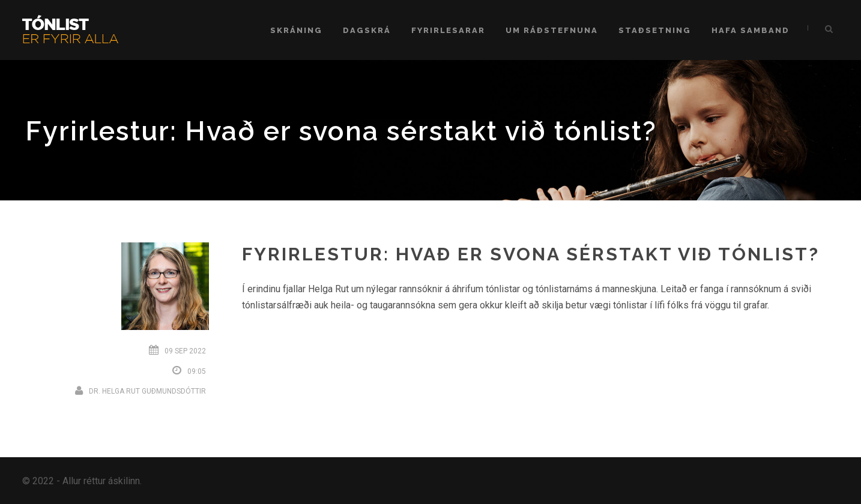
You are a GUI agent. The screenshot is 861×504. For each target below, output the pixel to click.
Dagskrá (367, 30)
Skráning (296, 30)
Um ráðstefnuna (552, 30)
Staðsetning (655, 30)
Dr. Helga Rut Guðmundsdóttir (147, 391)
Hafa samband (751, 30)
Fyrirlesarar (448, 30)
